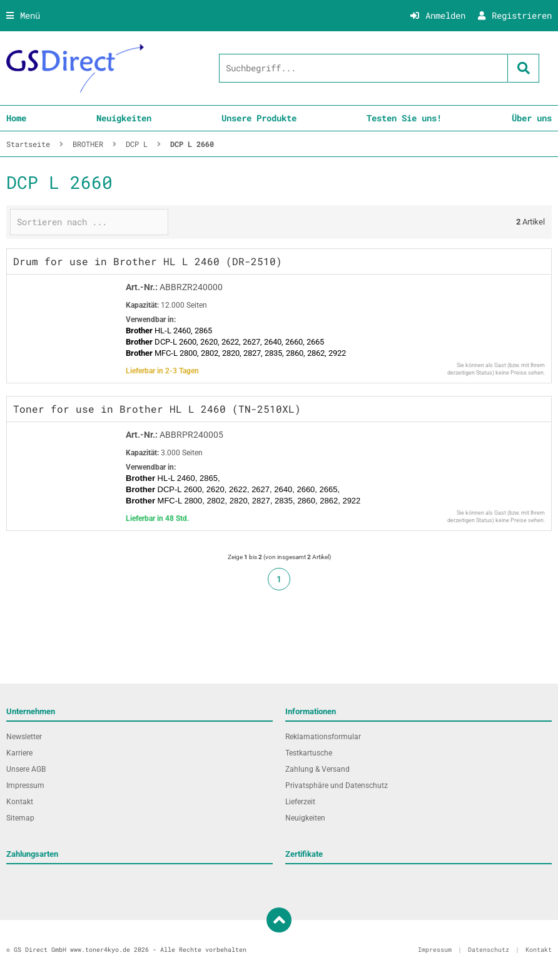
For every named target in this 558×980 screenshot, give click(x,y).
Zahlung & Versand (317, 769)
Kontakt (20, 802)
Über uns (532, 118)
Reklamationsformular (323, 737)
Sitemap (20, 818)
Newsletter (24, 737)
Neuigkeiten (124, 118)
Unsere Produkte (259, 118)
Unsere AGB (26, 769)
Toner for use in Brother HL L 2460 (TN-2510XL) (157, 409)
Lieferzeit (300, 802)
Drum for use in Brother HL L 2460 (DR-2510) (148, 261)
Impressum (25, 786)
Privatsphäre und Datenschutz (337, 786)
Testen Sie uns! (404, 118)
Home (16, 118)
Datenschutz (489, 950)
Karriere (19, 753)
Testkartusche (309, 753)
